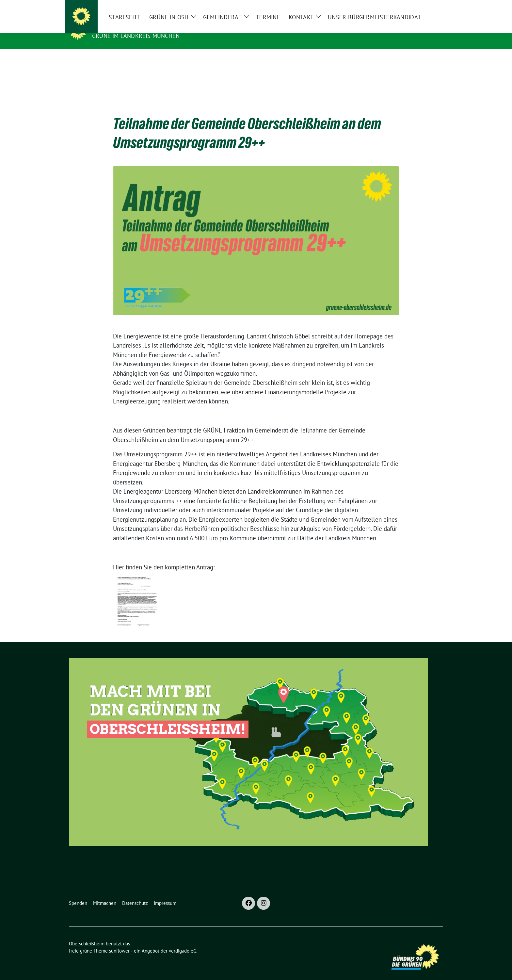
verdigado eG (183, 941)
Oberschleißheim (124, 26)
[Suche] (422, 6)
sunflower (119, 941)
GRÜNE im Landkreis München (136, 36)
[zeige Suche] (432, 6)
